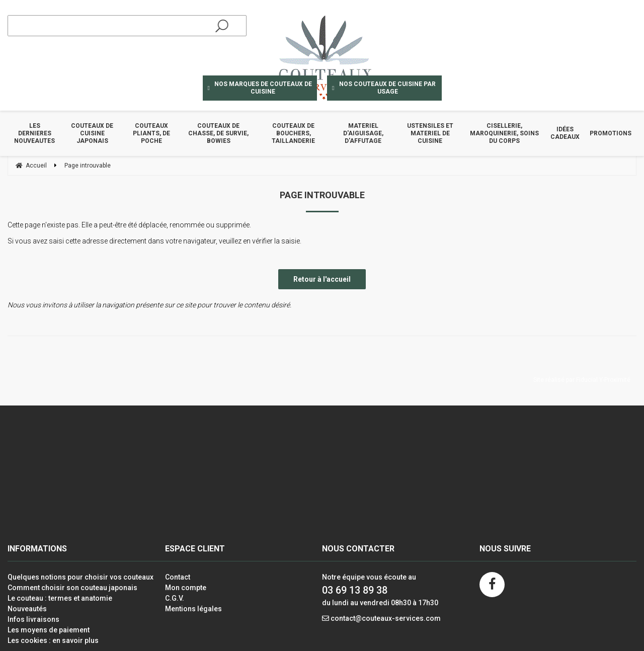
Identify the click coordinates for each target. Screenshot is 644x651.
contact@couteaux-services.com (386, 618)
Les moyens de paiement (49, 630)
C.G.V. (175, 598)
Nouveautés (27, 609)
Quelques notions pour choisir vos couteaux (80, 577)
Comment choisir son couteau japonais (72, 588)
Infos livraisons (33, 619)
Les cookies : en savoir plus (53, 640)
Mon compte (186, 588)
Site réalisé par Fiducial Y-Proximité (582, 380)
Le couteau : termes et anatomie (60, 598)
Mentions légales (193, 609)
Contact (178, 577)
